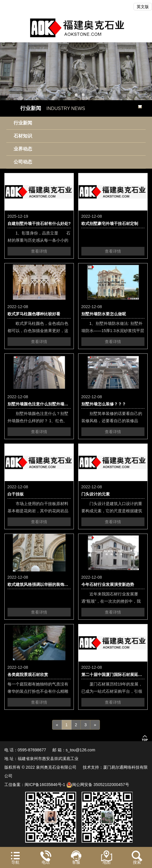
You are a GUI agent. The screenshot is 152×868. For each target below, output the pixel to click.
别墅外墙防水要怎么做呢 (104, 314)
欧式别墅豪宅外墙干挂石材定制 (110, 223)
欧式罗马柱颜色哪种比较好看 (34, 314)
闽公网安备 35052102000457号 (98, 785)
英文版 (143, 7)
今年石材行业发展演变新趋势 (108, 584)
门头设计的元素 (96, 494)
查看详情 (39, 251)
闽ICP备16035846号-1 (45, 785)
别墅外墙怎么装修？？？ (104, 404)
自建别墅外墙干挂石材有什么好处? (39, 223)
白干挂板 (16, 494)
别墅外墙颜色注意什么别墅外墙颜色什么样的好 (50, 404)
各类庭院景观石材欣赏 (28, 675)
